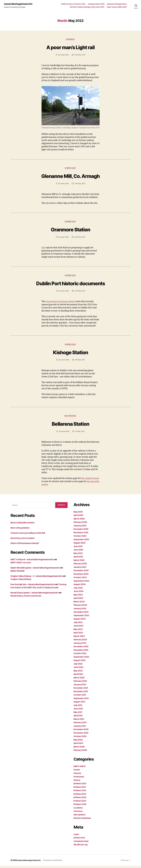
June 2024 (79, 593)
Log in (77, 836)
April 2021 (79, 718)
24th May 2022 (80, 184)
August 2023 (80, 621)
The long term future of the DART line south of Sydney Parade (39, 590)
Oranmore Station (70, 230)
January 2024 (81, 611)
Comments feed (82, 843)
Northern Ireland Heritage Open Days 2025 (87, 7)
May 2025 (79, 555)
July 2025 (79, 548)
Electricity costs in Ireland (23, 540)
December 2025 (82, 531)
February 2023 (81, 642)
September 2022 (82, 659)
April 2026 (79, 517)
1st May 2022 (80, 433)
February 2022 (81, 683)
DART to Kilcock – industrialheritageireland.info (34, 561)
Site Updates (71, 418)
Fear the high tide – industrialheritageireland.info (35, 586)
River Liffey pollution (21, 530)
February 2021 (81, 725)
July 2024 (79, 590)
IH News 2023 (81, 796)
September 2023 (82, 617)
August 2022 (80, 662)
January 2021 (80, 728)
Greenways (79, 779)
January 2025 (80, 569)
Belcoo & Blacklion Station (24, 525)
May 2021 (78, 714)
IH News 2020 (81, 786)
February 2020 (81, 752)
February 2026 (81, 524)
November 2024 (82, 576)
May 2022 (79, 673)
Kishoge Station (70, 354)
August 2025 (80, 545)
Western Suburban (83, 820)
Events (77, 772)
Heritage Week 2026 (96, 4)
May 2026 (79, 514)
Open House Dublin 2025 (117, 7)
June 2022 (79, 669)
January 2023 (80, 645)
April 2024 (79, 600)
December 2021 (82, 690)
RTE (43, 249)
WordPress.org (81, 847)
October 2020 (81, 738)
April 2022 (79, 676)
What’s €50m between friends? (26, 545)
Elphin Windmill (21, 573)
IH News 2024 (81, 799)
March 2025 (80, 562)
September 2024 (82, 583)
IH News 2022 (70, 169)
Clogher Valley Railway (55, 581)
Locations (78, 810)
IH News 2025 (81, 803)
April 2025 (79, 559)
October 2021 (80, 697)
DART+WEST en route (22, 565)
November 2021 (82, 693)
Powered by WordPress (55, 862)
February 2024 (81, 607)
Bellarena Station (70, 426)
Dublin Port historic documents (70, 284)
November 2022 (82, 652)
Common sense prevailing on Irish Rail (29, 535)
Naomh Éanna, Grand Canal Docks (27, 601)
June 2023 (79, 628)
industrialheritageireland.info (19, 4)
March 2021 (79, 721)
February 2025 (81, 566)
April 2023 (79, 635)
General (78, 775)
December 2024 (82, 573)
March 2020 (80, 749)
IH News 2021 (80, 789)
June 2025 (79, 552)
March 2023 (80, 638)
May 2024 (79, 597)
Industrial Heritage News (117, 4)
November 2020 (82, 735)
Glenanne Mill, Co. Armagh (71, 176)
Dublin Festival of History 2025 (73, 4)
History (77, 782)
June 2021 (79, 711)
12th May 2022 (80, 292)
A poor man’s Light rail (71, 47)
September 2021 (82, 700)
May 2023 (79, 631)
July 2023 (79, 624)
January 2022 (80, 687)
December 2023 (82, 614)
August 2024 (80, 586)
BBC (48, 204)
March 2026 (80, 521)
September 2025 (82, 541)
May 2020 (79, 742)
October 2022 (81, 656)
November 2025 (82, 535)
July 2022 (79, 666)
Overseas (70, 40)
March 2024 (80, 604)
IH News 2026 (81, 806)
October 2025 (81, 538)
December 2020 (82, 731)
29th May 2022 (80, 55)
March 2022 (80, 680)
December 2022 (82, 649)
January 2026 (81, 528)
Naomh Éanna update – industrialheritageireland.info (37, 598)
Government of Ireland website (61, 303)
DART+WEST (80, 768)
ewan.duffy (64, 55)
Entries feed (80, 840)
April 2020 (79, 745)
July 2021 (78, 707)
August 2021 (80, 704)
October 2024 (81, 580)
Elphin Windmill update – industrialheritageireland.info (38, 570)
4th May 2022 (80, 362)
